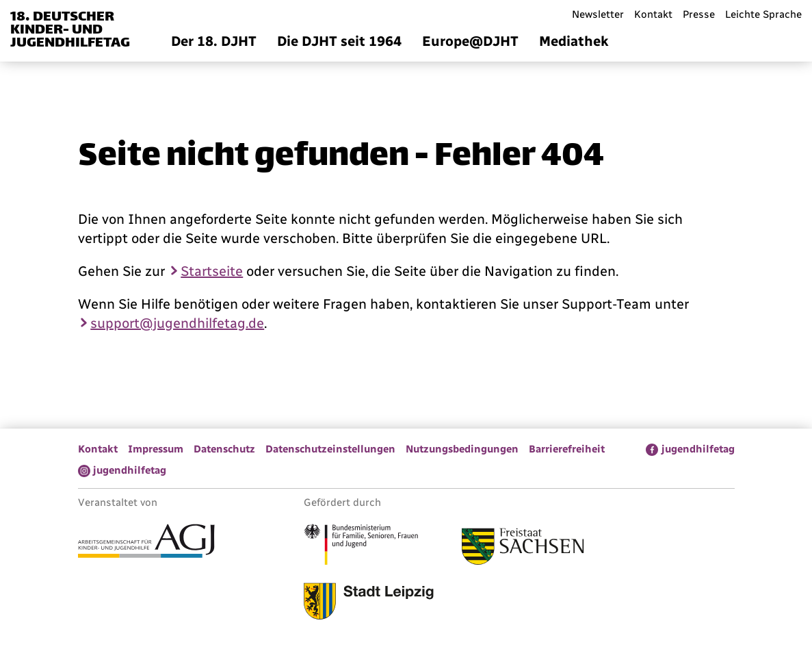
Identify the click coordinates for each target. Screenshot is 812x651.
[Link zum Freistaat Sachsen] (523, 548)
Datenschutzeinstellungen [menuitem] (330, 449)
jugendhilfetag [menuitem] (698, 449)
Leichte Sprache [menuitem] (763, 14)
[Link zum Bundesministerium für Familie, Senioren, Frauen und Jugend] (361, 546)
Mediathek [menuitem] (574, 41)
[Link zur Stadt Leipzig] (369, 603)
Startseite (212, 271)
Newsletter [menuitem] (598, 14)
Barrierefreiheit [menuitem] (567, 449)
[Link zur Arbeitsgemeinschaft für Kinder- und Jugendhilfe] (146, 543)
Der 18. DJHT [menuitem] (214, 41)
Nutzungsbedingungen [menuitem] (462, 449)
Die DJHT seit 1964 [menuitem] (339, 41)
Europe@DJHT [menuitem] (470, 41)
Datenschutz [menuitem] (224, 449)
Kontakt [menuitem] (653, 14)
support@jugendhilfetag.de (177, 323)
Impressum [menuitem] (156, 449)
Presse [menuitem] (699, 14)
